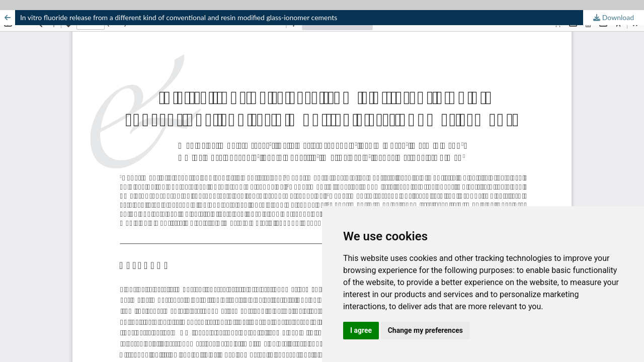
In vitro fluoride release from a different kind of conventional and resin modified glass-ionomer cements (179, 17)
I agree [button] (361, 330)
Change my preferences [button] (425, 330)
